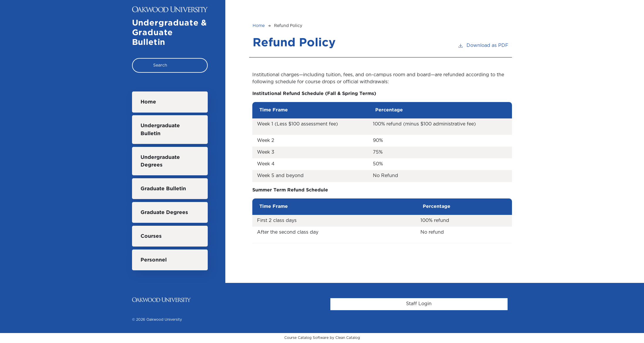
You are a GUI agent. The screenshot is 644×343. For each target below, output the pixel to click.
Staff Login (419, 304)
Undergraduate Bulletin (160, 130)
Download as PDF (483, 45)
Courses (151, 236)
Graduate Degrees (164, 213)
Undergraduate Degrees (160, 161)
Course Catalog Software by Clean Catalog (322, 338)
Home (148, 102)
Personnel (154, 260)
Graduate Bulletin (163, 189)
